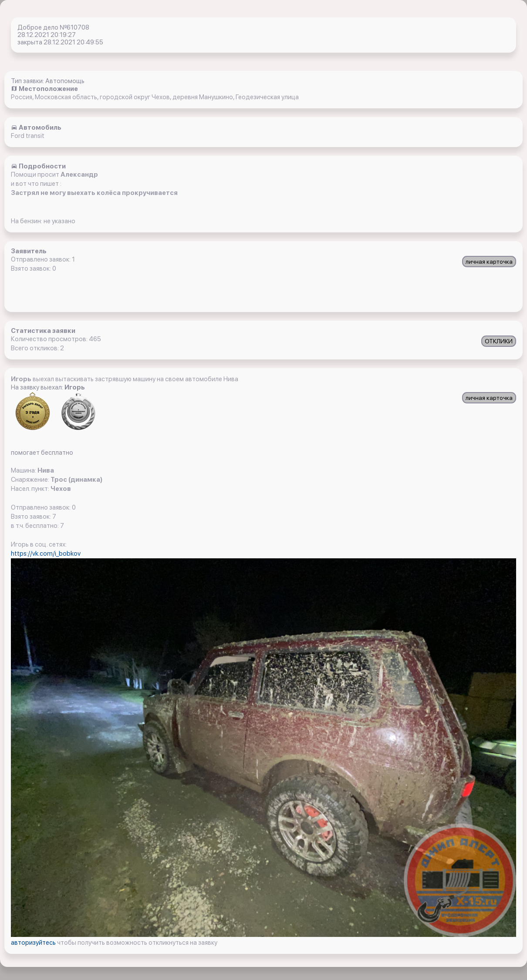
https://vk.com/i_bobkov (46, 554)
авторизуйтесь (34, 943)
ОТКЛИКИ (499, 341)
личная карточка (489, 262)
